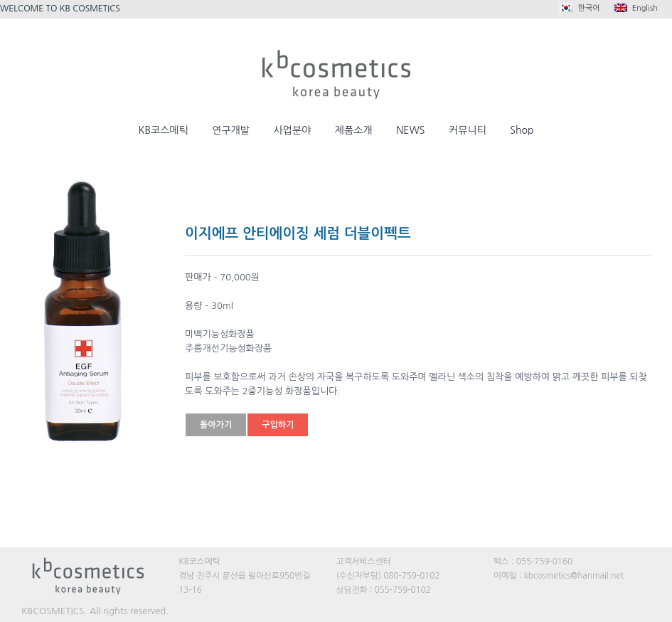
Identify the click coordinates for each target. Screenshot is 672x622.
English (636, 8)
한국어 (580, 8)
